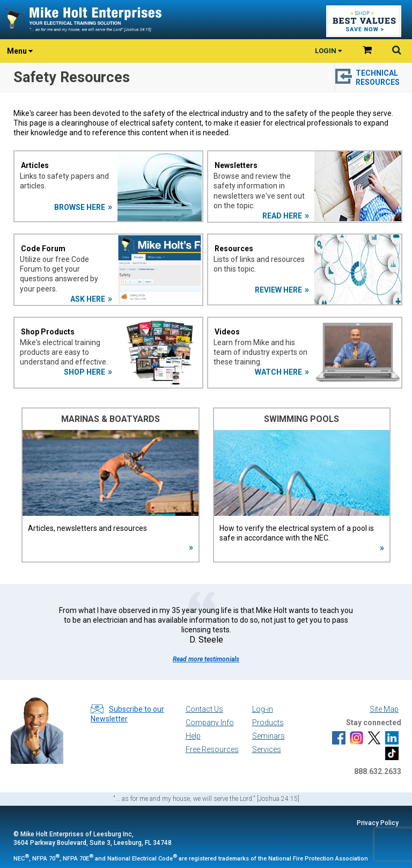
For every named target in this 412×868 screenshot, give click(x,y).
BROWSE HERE (80, 207)
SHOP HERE (84, 372)
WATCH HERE (278, 372)
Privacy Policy (378, 823)
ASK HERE (88, 299)
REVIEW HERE (278, 290)
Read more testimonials (206, 659)
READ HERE (282, 216)
